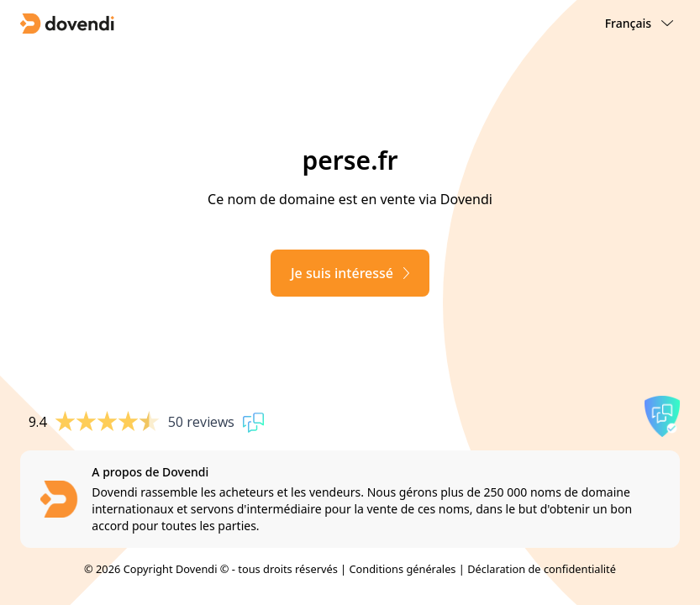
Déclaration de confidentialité (542, 569)
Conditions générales (402, 569)
